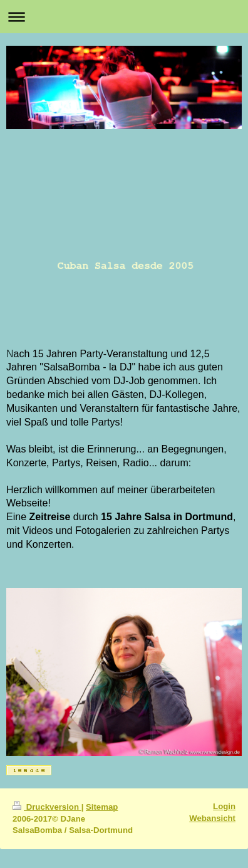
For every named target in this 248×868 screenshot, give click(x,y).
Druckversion (47, 807)
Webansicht (212, 818)
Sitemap (102, 807)
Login (224, 806)
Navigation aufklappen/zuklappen (124, 17)
